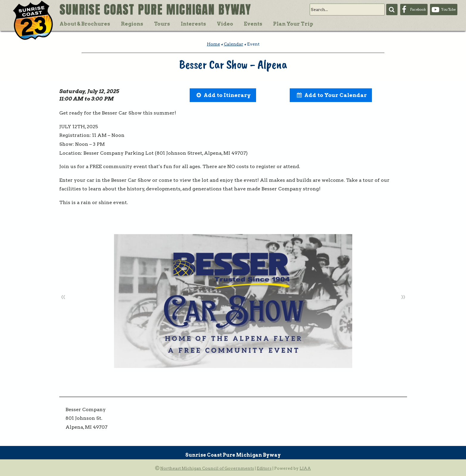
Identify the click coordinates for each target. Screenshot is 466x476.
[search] (347, 10)
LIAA (305, 468)
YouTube (448, 10)
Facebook (418, 10)
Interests (193, 24)
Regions (132, 24)
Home (213, 44)
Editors (264, 468)
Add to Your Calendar (336, 95)
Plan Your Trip (293, 24)
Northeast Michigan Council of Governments (207, 468)
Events (253, 24)
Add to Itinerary (227, 95)
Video (225, 24)
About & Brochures (85, 24)
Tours (162, 24)
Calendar (234, 44)
